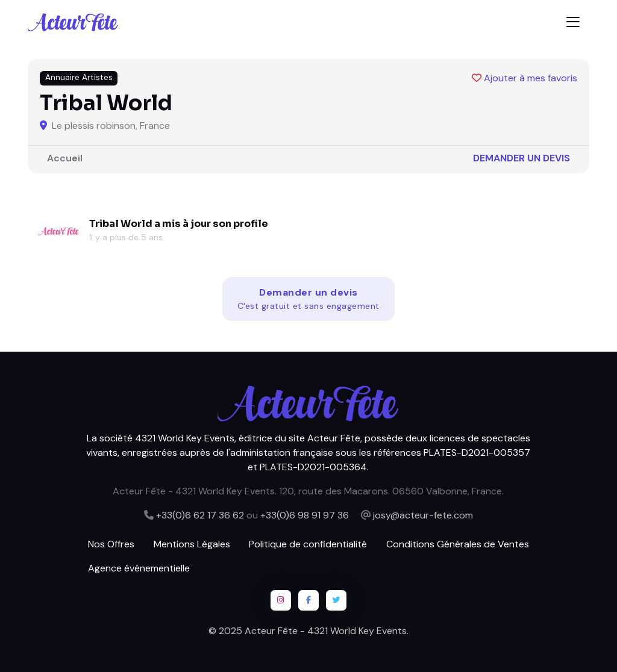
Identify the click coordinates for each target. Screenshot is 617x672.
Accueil (65, 158)
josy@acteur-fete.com (423, 515)
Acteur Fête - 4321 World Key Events (326, 631)
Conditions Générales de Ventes (458, 544)
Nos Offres (111, 544)
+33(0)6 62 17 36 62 (200, 515)
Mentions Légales (192, 544)
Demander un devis (521, 158)
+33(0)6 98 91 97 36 (305, 515)
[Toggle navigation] (573, 22)
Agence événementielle (139, 568)
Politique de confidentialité (308, 544)
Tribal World (121, 224)
